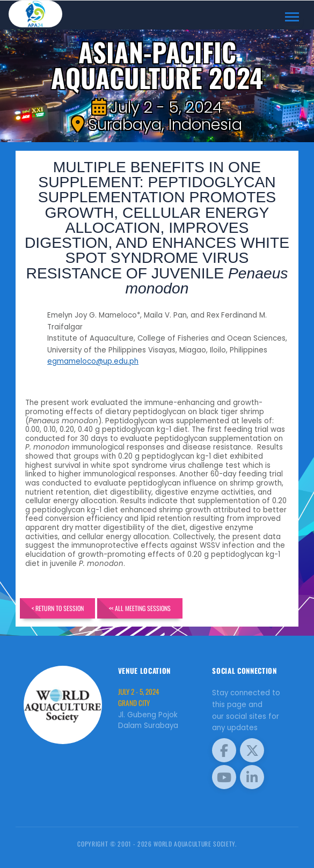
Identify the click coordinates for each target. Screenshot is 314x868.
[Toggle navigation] (292, 17)
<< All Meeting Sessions (140, 608)
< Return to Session (58, 608)
